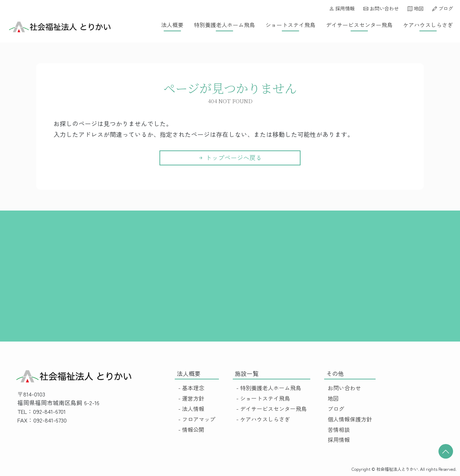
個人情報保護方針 (350, 419)
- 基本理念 (191, 388)
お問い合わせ (381, 8)
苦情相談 (339, 430)
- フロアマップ (197, 419)
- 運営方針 (191, 398)
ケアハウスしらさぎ (428, 25)
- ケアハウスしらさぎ (263, 419)
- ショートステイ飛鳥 (263, 398)
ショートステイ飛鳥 (290, 25)
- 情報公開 (191, 430)
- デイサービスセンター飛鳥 (272, 409)
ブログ (443, 8)
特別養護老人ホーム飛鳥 (224, 25)
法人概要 (172, 25)
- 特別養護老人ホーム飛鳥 (269, 388)
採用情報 (342, 8)
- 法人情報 (191, 409)
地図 (416, 8)
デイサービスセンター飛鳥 (359, 25)
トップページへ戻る (230, 158)
